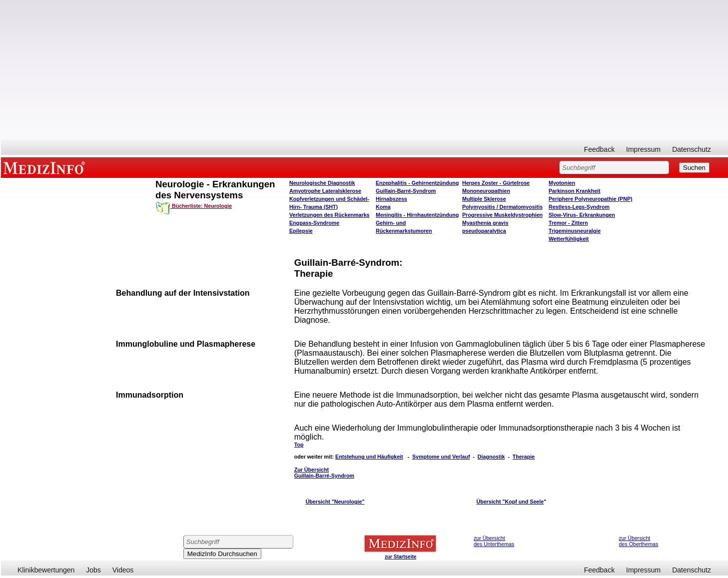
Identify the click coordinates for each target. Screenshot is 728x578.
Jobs (93, 570)
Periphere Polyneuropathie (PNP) (591, 199)
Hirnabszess (391, 199)
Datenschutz (692, 149)
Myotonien (562, 183)
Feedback (599, 149)
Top (299, 445)
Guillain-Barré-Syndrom (406, 191)
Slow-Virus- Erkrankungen (582, 215)
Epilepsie (301, 231)
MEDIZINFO (46, 167)
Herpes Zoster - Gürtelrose (496, 183)
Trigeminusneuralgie (575, 231)
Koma (383, 207)
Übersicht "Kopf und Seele (510, 502)
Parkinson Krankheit (575, 191)
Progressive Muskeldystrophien (502, 215)
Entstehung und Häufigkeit (369, 457)
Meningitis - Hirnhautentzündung (417, 215)
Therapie (524, 457)
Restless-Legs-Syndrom (579, 207)
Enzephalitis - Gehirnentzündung (417, 183)
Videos (123, 570)
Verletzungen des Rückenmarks (330, 215)
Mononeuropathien (486, 191)
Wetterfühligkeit (569, 239)
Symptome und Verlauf (441, 457)
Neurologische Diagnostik (322, 183)
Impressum (643, 149)
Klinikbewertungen (46, 570)
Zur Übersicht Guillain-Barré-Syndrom (324, 473)
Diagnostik (491, 457)
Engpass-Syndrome (314, 223)
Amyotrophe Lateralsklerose (325, 191)
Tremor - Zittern (568, 223)
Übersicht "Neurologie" (335, 502)
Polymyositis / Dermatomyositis (502, 207)
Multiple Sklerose (484, 199)
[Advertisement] (365, 70)
